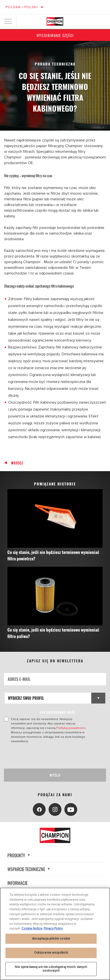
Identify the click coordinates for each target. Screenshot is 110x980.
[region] (55, 934)
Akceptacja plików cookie (51, 939)
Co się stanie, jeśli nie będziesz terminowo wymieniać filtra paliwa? (53, 633)
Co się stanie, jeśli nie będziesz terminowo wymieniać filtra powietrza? (53, 555)
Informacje (18, 883)
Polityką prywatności (71, 728)
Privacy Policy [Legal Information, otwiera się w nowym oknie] (53, 928)
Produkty (19, 855)
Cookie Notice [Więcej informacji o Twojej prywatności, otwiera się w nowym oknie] (32, 928)
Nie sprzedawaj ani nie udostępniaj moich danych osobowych (51, 969)
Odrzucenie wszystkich (51, 953)
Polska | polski (22, 7)
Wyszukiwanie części (55, 35)
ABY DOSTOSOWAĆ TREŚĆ (58, 712)
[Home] (55, 21)
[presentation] (45, 756)
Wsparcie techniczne (29, 869)
